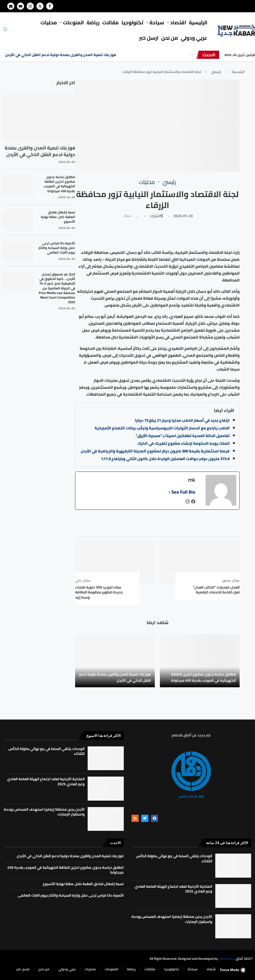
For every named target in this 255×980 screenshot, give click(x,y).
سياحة (157, 22)
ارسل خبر (149, 38)
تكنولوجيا (132, 22)
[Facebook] (50, 6)
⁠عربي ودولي (194, 38)
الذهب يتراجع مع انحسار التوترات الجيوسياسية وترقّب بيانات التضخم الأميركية (162, 428)
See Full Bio (183, 492)
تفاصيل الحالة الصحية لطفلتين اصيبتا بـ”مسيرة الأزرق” (183, 436)
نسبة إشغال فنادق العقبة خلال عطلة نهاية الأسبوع (58, 217)
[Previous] (190, 55)
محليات (49, 22)
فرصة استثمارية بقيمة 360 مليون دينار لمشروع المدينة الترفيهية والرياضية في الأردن (155, 451)
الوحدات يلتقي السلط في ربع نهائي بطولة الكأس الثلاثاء (47, 751)
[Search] (5, 31)
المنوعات (73, 22)
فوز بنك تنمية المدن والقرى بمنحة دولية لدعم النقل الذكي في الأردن (61, 55)
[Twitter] (40, 6)
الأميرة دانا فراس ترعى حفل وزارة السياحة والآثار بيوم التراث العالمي (57, 248)
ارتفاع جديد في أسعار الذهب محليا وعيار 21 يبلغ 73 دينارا (182, 420)
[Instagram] (30, 6)
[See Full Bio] (169, 492)
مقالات (110, 22)
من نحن (170, 38)
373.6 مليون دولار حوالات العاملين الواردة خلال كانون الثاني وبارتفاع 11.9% (165, 459)
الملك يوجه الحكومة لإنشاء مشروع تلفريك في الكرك (183, 443)
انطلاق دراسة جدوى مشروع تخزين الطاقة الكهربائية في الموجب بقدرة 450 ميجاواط (203, 677)
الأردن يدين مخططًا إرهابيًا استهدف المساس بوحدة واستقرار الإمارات (44, 812)
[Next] (192, 55)
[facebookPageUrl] (193, 503)
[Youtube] (21, 6)
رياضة (93, 22)
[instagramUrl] (188, 503)
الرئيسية (198, 22)
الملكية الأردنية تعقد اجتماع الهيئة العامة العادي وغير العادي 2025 (46, 781)
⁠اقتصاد (178, 22)
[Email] (11, 6)
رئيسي (216, 72)
